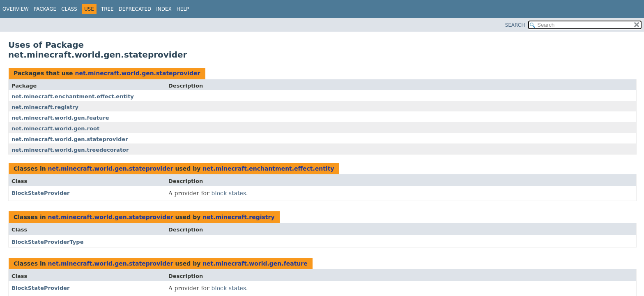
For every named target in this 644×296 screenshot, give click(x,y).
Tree (107, 9)
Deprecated (135, 9)
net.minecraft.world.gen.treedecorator (70, 150)
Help (183, 9)
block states (229, 193)
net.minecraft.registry (45, 107)
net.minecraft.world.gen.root (55, 128)
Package (45, 9)
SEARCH (515, 25)
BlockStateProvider (41, 193)
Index (164, 9)
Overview (16, 9)
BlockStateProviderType (48, 242)
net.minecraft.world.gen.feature (60, 118)
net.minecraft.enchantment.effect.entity (73, 96)
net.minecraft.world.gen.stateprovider (137, 73)
